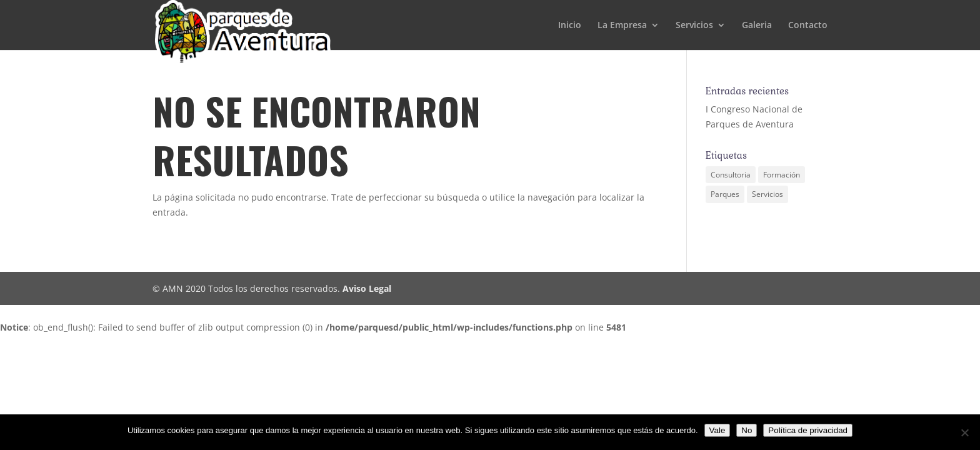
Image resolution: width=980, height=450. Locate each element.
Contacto (808, 26)
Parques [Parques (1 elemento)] (725, 194)
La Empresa (622, 26)
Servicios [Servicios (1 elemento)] (767, 194)
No (747, 430)
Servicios (694, 26)
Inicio (570, 26)
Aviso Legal (367, 288)
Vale (717, 430)
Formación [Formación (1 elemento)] (782, 175)
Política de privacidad (808, 430)
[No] (964, 432)
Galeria (757, 26)
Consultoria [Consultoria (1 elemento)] (731, 175)
